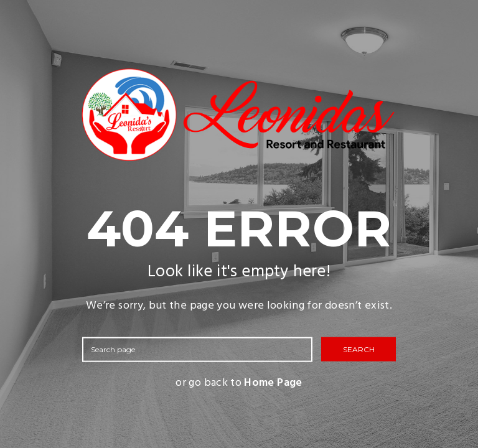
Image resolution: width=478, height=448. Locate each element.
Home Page (273, 383)
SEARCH (359, 349)
